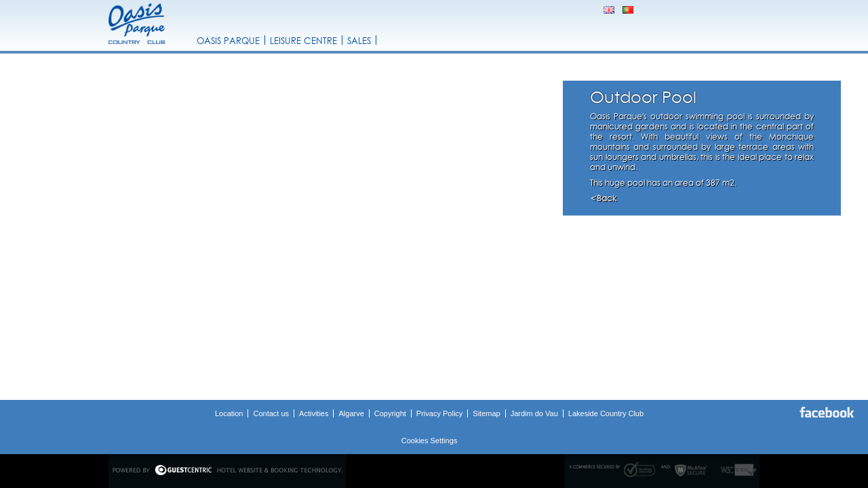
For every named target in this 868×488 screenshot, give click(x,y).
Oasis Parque (228, 41)
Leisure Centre (303, 41)
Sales (359, 41)
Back (603, 198)
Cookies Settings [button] (430, 441)
